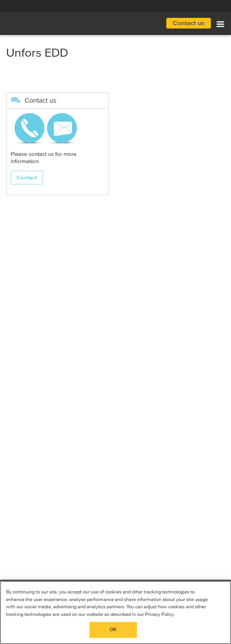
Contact (27, 178)
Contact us (189, 23)
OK (113, 630)
